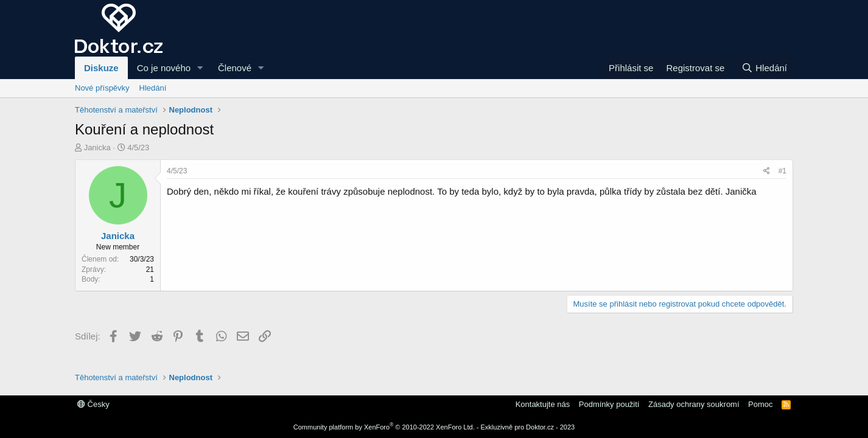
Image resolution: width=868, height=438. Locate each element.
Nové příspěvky (102, 88)
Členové (235, 68)
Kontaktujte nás (543, 404)
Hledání (153, 88)
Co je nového (164, 68)
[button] (200, 68)
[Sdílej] (767, 171)
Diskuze (101, 68)
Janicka (97, 148)
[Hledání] (764, 68)
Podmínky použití (609, 404)
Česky (93, 404)
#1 (782, 171)
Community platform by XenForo (384, 427)
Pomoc (760, 404)
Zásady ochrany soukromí (694, 404)
